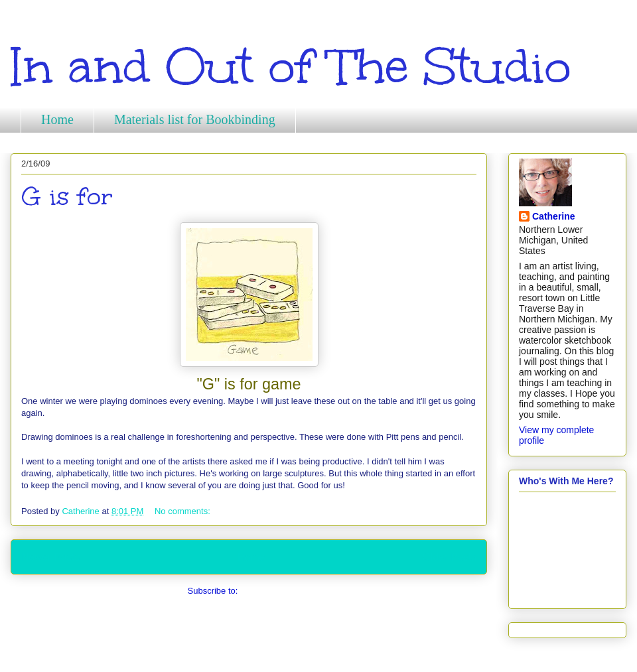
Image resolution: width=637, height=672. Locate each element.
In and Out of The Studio (291, 67)
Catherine (554, 216)
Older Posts (450, 557)
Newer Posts (50, 557)
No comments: (183, 511)
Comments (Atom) (275, 591)
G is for (67, 196)
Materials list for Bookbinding (195, 119)
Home (57, 119)
